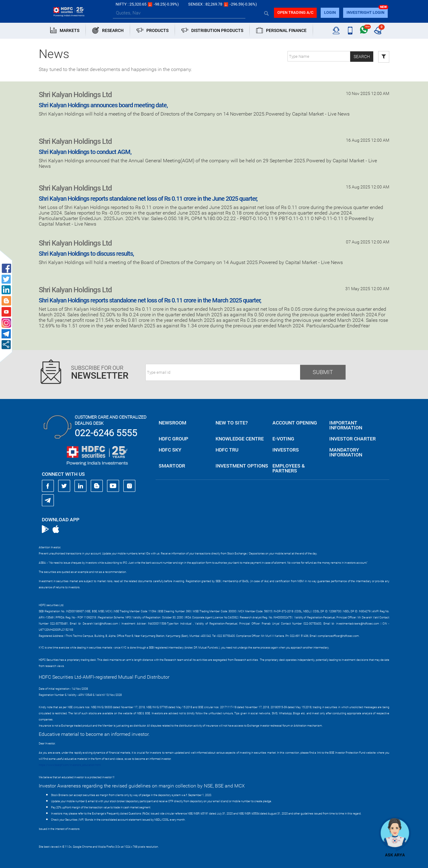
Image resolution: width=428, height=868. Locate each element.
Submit (323, 372)
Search (362, 57)
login (330, 12)
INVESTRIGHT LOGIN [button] (365, 12)
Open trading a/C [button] (295, 12)
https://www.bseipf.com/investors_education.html (70, 765)
